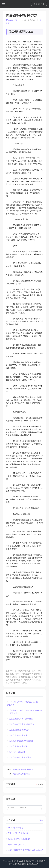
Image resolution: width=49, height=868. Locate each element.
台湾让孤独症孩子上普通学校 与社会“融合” (24, 850)
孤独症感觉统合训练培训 (18, 730)
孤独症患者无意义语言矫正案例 (21, 724)
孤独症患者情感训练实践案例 (20, 741)
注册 (42, 4)
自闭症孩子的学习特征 (16, 845)
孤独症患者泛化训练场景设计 (20, 757)
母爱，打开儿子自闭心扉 (17, 833)
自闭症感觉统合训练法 (17, 735)
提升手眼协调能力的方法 (23, 770)
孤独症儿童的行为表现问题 (18, 839)
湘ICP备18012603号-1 (31, 864)
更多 (41, 820)
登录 (36, 4)
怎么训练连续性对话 (21, 774)
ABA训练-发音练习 (14, 828)
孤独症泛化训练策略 (16, 752)
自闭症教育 (12, 20)
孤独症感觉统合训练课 (17, 746)
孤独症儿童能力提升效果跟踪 (20, 719)
